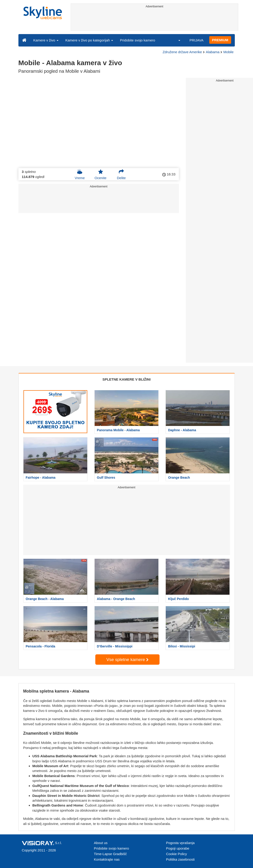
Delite (121, 174)
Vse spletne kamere (127, 660)
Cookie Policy (176, 854)
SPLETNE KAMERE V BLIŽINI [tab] (126, 379)
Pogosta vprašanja (180, 843)
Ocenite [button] (101, 174)
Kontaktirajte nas (107, 859)
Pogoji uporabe (178, 848)
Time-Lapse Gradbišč (110, 854)
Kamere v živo (46, 40)
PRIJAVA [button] (196, 40)
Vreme (80, 174)
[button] (176, 40)
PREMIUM (220, 40)
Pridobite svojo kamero (138, 40)
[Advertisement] (154, 20)
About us (101, 843)
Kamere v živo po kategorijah (89, 40)
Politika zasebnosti (180, 859)
